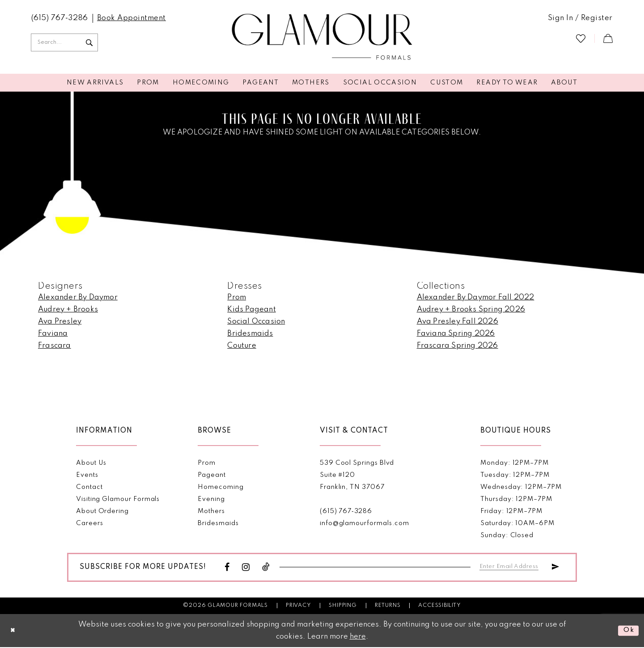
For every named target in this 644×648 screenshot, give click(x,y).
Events (87, 475)
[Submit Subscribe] (555, 566)
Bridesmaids (250, 334)
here (358, 637)
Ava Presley (60, 322)
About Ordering (102, 511)
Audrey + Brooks (68, 309)
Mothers (211, 511)
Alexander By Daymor (78, 297)
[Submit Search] (89, 42)
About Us (91, 463)
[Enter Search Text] (64, 42)
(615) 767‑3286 (346, 511)
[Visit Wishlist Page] (581, 38)
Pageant (212, 475)
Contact (89, 487)
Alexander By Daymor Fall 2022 (476, 297)
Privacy (299, 606)
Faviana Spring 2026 (456, 334)
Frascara (55, 346)
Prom (237, 297)
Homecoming (220, 487)
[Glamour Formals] (322, 37)
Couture (241, 346)
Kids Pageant (251, 309)
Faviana (53, 334)
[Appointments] (131, 18)
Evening (211, 499)
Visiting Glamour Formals (118, 499)
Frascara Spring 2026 (458, 346)
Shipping (343, 606)
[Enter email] (512, 566)
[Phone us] (60, 18)
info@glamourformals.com (364, 523)
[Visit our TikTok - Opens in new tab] (266, 568)
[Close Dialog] (14, 631)
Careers (90, 523)
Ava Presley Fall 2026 (458, 322)
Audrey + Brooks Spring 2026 (471, 309)
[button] (580, 18)
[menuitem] (60, 18)
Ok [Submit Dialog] (628, 631)
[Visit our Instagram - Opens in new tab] (246, 568)
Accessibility (439, 606)
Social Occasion (256, 322)
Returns (388, 606)
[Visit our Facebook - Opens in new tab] (227, 568)
